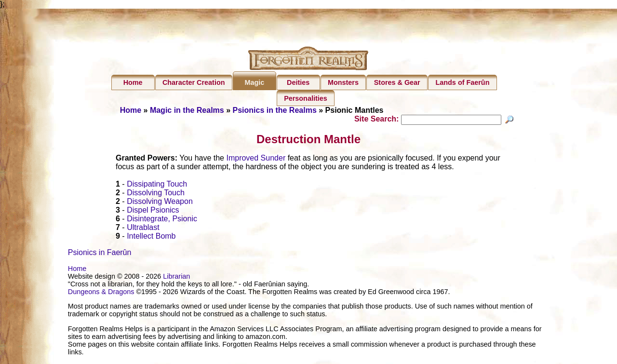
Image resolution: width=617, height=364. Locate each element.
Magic (254, 82)
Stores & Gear (397, 82)
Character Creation (194, 82)
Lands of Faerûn (463, 82)
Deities (298, 82)
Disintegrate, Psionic (162, 220)
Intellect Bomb (151, 237)
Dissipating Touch (157, 185)
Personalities (306, 98)
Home (133, 82)
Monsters (343, 82)
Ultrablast (143, 229)
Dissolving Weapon (160, 203)
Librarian (176, 278)
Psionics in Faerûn (100, 254)
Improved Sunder (256, 159)
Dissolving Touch (156, 194)
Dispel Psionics (153, 211)
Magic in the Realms (187, 110)
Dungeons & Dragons (101, 293)
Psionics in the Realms (275, 110)
